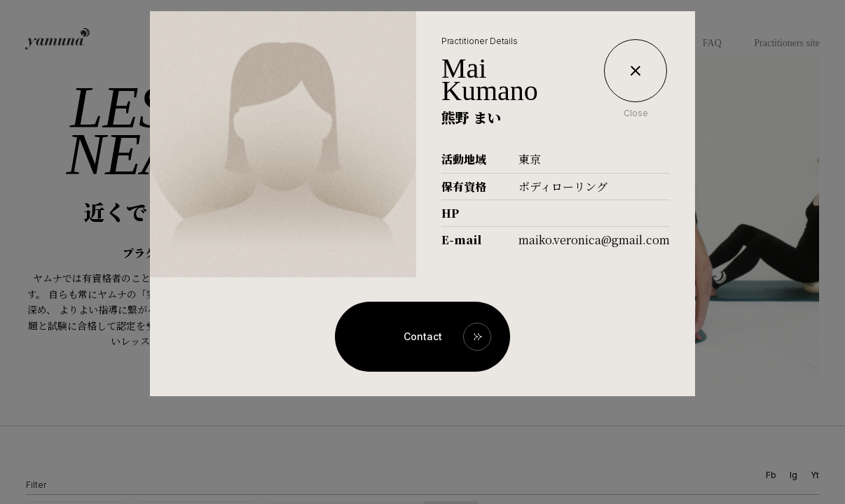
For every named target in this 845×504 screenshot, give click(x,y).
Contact (423, 336)
